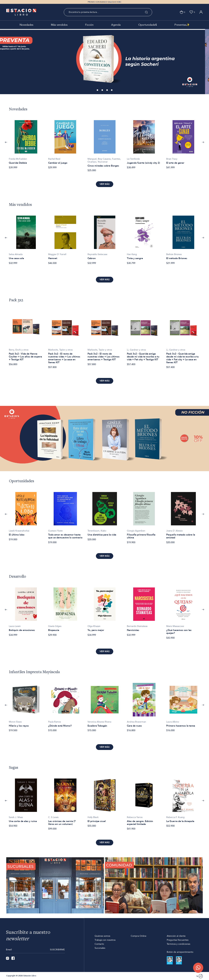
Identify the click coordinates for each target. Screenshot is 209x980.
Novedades (26, 25)
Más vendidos (59, 25)
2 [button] (103, 90)
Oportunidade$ (148, 25)
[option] (104, 62)
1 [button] (98, 90)
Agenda (116, 25)
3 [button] (107, 90)
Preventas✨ (182, 25)
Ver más (105, 184)
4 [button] (112, 90)
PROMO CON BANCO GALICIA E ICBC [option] (104, 2)
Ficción (89, 25)
